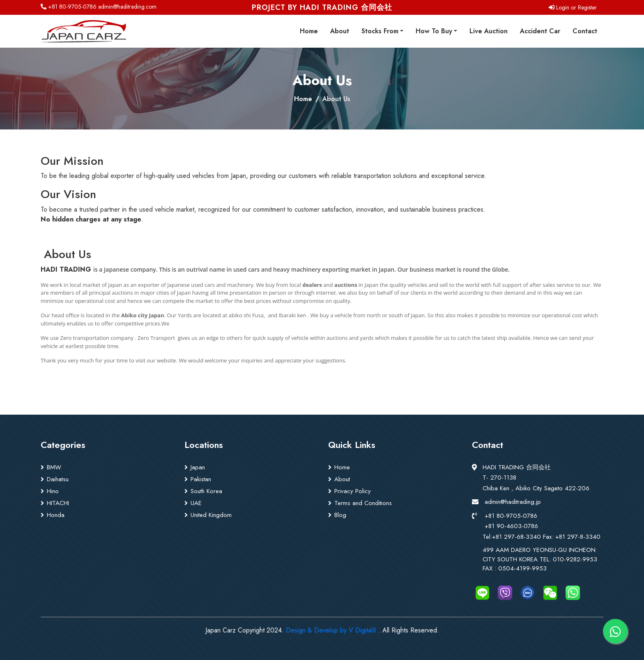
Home (309, 31)
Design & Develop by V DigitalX (331, 630)
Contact (585, 31)
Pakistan (201, 479)
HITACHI (58, 503)
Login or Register (573, 7)
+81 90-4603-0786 (511, 526)
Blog (340, 515)
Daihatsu (58, 479)
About (340, 31)
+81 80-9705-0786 (511, 516)
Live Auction (489, 31)
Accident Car (540, 31)
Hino (53, 491)
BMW (54, 467)
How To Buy (434, 31)
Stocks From (380, 31)
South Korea (206, 491)
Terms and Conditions (363, 503)
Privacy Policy (353, 491)
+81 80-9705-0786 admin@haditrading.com (99, 7)
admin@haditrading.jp (513, 502)
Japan (198, 467)
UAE (196, 503)
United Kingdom (211, 515)
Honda (56, 515)
